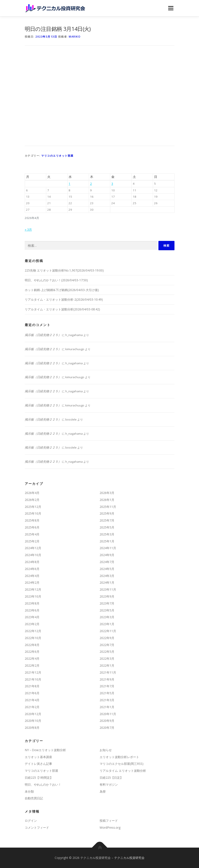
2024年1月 (107, 582)
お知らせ (106, 750)
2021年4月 (32, 700)
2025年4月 (32, 534)
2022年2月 (32, 665)
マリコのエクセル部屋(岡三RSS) (122, 764)
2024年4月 (32, 576)
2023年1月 (107, 624)
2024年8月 (32, 562)
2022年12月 (33, 631)
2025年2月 (32, 541)
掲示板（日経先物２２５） (43, 335)
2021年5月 (107, 693)
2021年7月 (107, 686)
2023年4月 (32, 617)
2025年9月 (107, 513)
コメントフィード (37, 827)
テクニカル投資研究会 (129, 858)
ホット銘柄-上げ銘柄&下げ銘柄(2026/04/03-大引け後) (62, 290)
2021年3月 (107, 700)
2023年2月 (32, 624)
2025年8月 (32, 520)
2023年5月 (107, 610)
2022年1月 (107, 665)
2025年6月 (32, 527)
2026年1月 (107, 500)
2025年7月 (107, 520)
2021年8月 (32, 686)
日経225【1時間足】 (39, 778)
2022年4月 (32, 658)
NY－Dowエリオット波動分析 (45, 750)
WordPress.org (110, 827)
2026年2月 (32, 500)
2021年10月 (33, 679)
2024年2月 (32, 582)
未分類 (29, 791)
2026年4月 (32, 493)
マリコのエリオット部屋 (57, 156)
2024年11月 (108, 548)
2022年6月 (32, 652)
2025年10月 (33, 513)
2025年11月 (108, 507)
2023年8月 (32, 603)
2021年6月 (32, 693)
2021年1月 (107, 707)
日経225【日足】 (111, 778)
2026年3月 (107, 493)
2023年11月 (108, 589)
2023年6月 (32, 610)
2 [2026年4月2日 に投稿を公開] (91, 184)
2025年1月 (107, 541)
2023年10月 (33, 596)
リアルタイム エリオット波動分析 (123, 771)
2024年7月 (107, 562)
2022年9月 (107, 638)
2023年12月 (33, 589)
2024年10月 (33, 555)
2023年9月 (107, 596)
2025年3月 (107, 534)
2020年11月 (108, 714)
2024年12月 (33, 548)
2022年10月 (33, 638)
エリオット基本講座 (38, 757)
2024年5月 (107, 569)
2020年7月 (107, 728)
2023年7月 (107, 603)
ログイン (31, 821)
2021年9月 (107, 679)
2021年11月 (108, 672)
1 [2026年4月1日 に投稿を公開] (69, 184)
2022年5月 (107, 652)
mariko (75, 37)
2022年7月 (107, 645)
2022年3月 (107, 658)
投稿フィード (109, 821)
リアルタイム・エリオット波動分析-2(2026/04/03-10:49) (64, 299)
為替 (103, 791)
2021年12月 (33, 672)
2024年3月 (107, 576)
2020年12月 (33, 714)
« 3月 (28, 229)
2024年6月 (32, 569)
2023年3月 (107, 617)
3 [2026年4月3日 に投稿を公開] (112, 184)
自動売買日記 (34, 798)
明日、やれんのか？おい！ (43, 784)
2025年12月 (33, 507)
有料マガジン (109, 784)
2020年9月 (107, 721)
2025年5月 (107, 527)
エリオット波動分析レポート (119, 757)
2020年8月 (32, 728)
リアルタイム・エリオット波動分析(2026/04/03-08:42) (62, 309)
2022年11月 (108, 631)
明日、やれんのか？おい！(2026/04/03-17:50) (56, 280)
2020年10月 (33, 721)
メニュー (171, 8)
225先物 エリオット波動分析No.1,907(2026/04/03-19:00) (64, 270)
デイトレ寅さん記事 (38, 764)
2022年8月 (32, 645)
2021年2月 (32, 707)
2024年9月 (107, 555)
